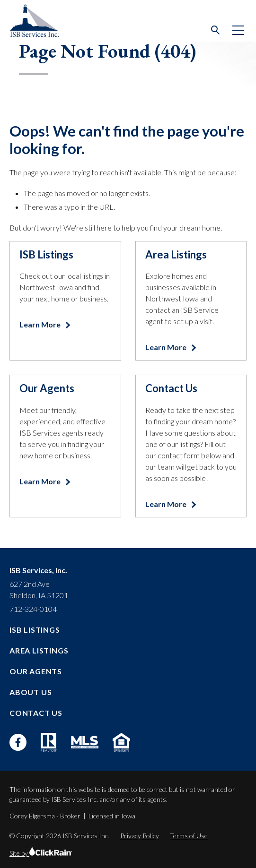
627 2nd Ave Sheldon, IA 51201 (39, 589)
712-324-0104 (33, 609)
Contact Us (36, 713)
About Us (31, 692)
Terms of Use (189, 836)
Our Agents (36, 671)
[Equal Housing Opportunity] (121, 742)
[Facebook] (18, 742)
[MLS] (85, 742)
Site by (41, 853)
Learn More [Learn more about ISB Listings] (41, 324)
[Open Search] (216, 30)
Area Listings (39, 650)
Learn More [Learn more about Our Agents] (41, 481)
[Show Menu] (238, 30)
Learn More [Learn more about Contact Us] (167, 504)
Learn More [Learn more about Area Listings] (167, 347)
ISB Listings (35, 630)
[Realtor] (49, 742)
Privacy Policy (140, 836)
